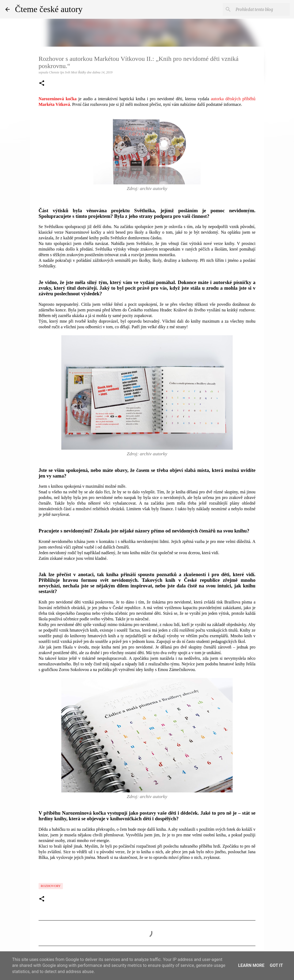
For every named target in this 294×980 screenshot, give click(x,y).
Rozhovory (51, 886)
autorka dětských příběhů (233, 99)
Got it (276, 965)
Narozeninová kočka (58, 99)
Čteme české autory (49, 9)
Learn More (251, 965)
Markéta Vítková (54, 104)
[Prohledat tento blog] (262, 9)
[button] (42, 84)
